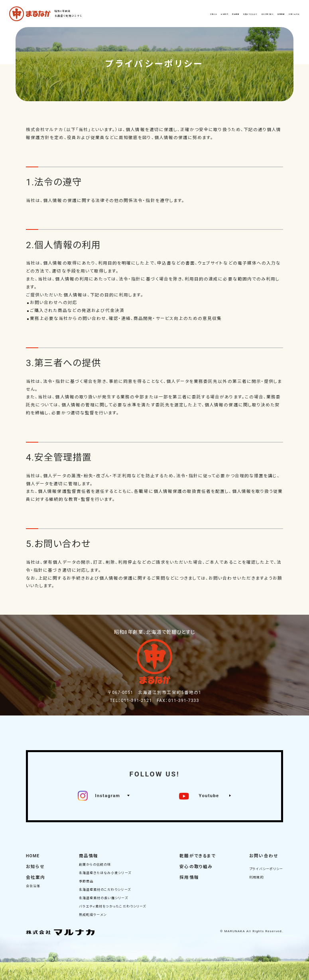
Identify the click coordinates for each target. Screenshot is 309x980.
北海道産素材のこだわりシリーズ (105, 890)
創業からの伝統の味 (95, 865)
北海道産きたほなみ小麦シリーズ (105, 873)
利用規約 (256, 877)
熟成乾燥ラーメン (93, 915)
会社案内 (35, 877)
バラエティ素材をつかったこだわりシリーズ (112, 906)
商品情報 (89, 856)
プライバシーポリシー (266, 869)
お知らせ (35, 867)
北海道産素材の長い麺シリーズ (103, 898)
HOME (33, 856)
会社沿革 (33, 886)
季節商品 (86, 881)
